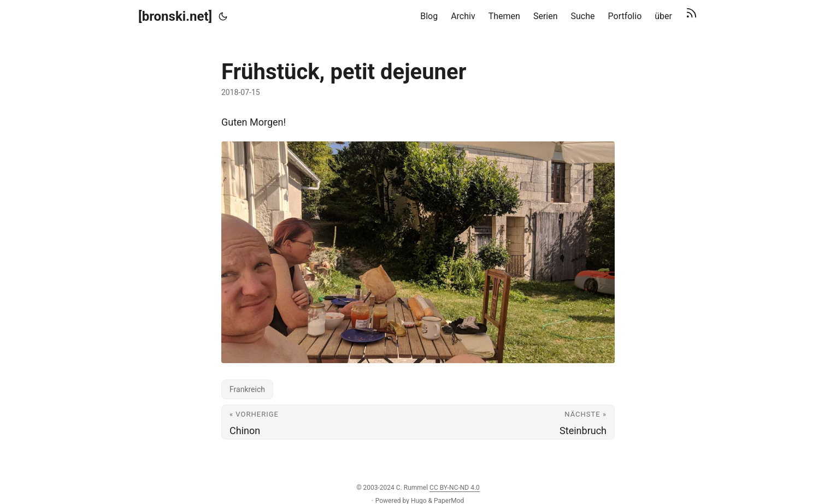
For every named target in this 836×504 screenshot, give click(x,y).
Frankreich (247, 389)
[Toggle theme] (223, 16)
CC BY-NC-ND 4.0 (455, 488)
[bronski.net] (175, 16)
